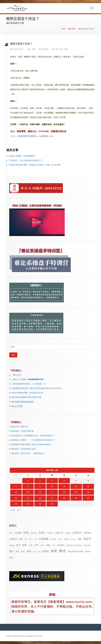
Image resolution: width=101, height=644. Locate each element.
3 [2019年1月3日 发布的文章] (52, 480)
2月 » (19, 510)
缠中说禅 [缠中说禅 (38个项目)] (87, 545)
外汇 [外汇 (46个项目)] (31, 539)
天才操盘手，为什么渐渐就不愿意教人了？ (26, 160)
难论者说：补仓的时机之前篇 (23, 449)
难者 (34, 49)
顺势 (66, 49)
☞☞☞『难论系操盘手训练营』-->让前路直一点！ (32, 136)
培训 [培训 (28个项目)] (26, 539)
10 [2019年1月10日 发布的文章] (52, 486)
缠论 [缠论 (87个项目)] (11, 551)
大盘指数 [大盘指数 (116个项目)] (44, 539)
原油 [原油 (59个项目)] (21, 539)
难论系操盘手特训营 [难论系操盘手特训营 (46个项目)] (76, 551)
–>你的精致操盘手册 (35, 379)
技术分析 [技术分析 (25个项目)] (73, 539)
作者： (30, 49)
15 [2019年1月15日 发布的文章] (28, 492)
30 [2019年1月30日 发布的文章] (40, 504)
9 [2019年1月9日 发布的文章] (40, 486)
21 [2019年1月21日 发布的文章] (16, 498)
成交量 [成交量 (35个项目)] (66, 539)
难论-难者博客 (38, 636)
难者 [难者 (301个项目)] (54, 551)
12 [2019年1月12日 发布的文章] (76, 486)
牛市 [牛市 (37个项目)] (54, 545)
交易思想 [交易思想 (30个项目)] (68, 533)
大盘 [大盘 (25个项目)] (36, 539)
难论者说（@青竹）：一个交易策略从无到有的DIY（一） (35, 440)
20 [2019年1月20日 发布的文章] (88, 492)
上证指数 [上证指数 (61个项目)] (17, 533)
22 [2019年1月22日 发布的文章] (28, 498)
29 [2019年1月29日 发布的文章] (28, 504)
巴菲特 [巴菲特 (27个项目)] (60, 539)
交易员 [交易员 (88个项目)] (42, 532)
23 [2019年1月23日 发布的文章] (40, 498)
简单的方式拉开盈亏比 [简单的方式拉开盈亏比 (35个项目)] (74, 545)
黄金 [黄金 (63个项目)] (11, 557)
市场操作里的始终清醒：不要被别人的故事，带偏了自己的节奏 (34, 165)
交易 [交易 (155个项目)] (26, 532)
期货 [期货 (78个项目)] (25, 545)
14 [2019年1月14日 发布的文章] (16, 492)
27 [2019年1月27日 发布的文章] (88, 498)
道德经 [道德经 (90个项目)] (45, 551)
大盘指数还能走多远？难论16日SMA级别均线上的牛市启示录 (37, 388)
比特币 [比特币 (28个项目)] (42, 545)
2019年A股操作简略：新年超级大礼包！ (28, 392)
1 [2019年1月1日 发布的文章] (28, 480)
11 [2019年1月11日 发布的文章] (64, 486)
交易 (57, 49)
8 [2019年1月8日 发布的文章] (28, 486)
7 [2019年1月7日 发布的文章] (16, 486)
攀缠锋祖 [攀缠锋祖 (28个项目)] (12, 545)
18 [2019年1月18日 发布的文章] (64, 492)
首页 (63, 29)
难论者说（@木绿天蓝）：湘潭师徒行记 (28, 453)
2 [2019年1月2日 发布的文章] (40, 480)
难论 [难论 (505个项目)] (62, 551)
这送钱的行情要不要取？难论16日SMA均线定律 (31, 444)
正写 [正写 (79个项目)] (36, 545)
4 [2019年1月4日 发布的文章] (64, 480)
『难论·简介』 (17, 375)
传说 (61, 49)
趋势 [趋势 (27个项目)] (39, 551)
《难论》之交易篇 (19, 379)
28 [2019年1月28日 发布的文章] (16, 504)
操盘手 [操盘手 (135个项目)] (87, 539)
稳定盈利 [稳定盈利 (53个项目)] (61, 545)
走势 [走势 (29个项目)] (34, 551)
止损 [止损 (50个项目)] (30, 545)
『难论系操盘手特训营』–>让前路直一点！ (29, 384)
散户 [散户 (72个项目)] (19, 545)
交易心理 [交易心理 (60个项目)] (59, 533)
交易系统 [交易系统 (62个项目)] (87, 533)
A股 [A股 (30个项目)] (10, 533)
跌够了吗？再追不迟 (20, 426)
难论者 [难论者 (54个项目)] (88, 551)
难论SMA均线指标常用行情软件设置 (26, 397)
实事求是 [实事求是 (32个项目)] (53, 539)
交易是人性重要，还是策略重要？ (22, 156)
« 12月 (12, 510)
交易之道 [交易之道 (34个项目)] (33, 533)
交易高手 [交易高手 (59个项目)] (13, 539)
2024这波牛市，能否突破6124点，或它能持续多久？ (33, 435)
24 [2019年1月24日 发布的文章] (52, 498)
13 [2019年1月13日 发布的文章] (88, 486)
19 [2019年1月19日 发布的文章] (76, 492)
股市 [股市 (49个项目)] (23, 551)
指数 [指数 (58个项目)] (80, 539)
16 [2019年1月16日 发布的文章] (40, 492)
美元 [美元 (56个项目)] (17, 551)
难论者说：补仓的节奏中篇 (22, 431)
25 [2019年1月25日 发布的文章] (64, 498)
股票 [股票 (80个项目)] (29, 551)
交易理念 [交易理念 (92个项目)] (77, 532)
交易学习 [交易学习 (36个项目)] (50, 533)
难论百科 (72, 29)
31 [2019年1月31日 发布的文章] (52, 504)
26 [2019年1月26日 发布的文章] (76, 498)
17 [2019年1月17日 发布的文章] (52, 492)
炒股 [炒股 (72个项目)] (48, 545)
